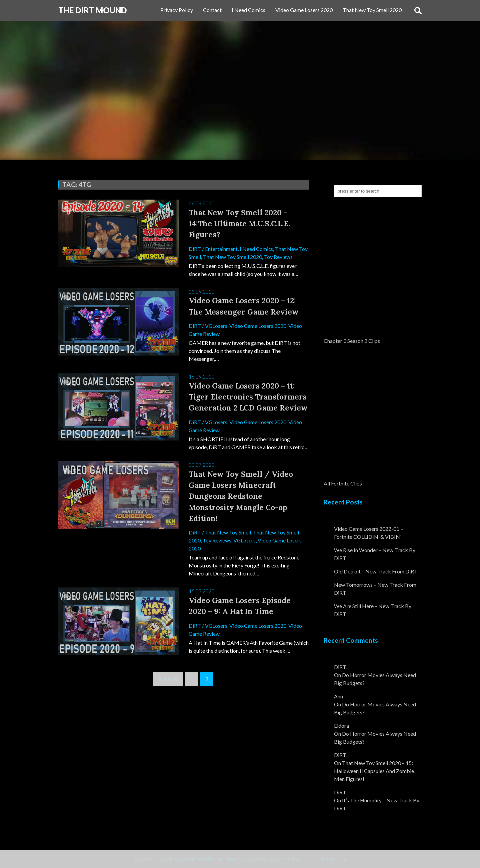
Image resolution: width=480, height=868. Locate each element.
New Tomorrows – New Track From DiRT (375, 589)
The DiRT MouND (92, 10)
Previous (168, 680)
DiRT (195, 249)
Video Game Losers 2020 (304, 10)
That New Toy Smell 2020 (372, 10)
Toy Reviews (278, 257)
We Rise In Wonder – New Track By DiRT (375, 554)
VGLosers (216, 326)
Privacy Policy (177, 10)
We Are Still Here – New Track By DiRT (373, 610)
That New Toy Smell (228, 534)
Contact (212, 10)
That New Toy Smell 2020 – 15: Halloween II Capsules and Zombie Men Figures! (374, 771)
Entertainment (221, 249)
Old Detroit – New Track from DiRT (376, 571)
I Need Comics (248, 10)
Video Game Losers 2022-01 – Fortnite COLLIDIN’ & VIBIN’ (368, 533)
